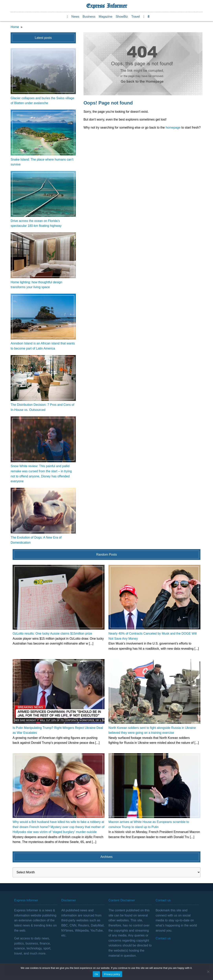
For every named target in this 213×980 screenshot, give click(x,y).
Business (89, 17)
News (75, 17)
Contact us (163, 938)
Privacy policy (112, 974)
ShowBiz (122, 17)
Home (15, 27)
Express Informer (107, 6)
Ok (96, 974)
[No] (208, 972)
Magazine (105, 17)
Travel (136, 17)
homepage (173, 128)
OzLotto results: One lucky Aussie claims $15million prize (52, 634)
